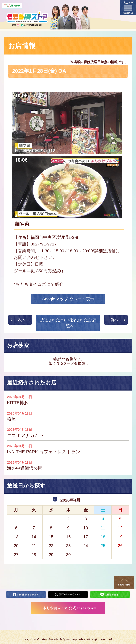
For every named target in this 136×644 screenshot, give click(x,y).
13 (16, 537)
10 (86, 528)
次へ (22, 320)
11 (103, 528)
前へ (114, 320)
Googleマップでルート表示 (68, 299)
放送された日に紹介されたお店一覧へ (68, 323)
